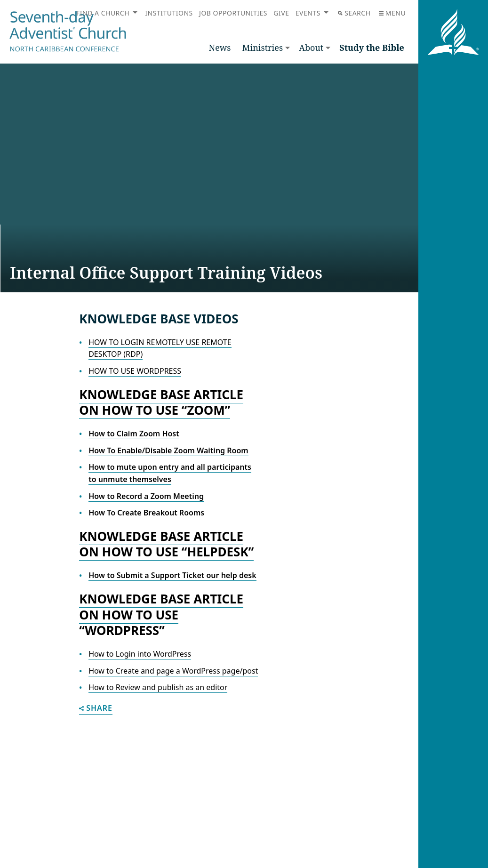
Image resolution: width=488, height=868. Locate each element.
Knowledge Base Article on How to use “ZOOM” (161, 402)
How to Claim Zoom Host (134, 434)
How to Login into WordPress (140, 654)
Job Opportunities (233, 13)
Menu (392, 13)
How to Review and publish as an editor (158, 687)
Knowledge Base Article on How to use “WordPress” (161, 615)
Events (308, 13)
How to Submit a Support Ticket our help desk (172, 575)
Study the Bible (372, 48)
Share (96, 709)
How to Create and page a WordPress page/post (173, 671)
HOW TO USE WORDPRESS (135, 371)
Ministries (263, 48)
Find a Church (103, 13)
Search (354, 13)
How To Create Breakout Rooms (146, 513)
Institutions (169, 13)
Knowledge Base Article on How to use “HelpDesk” (166, 544)
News (220, 48)
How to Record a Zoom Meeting (146, 496)
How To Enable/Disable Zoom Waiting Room (168, 450)
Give (281, 13)
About (311, 48)
